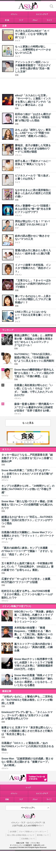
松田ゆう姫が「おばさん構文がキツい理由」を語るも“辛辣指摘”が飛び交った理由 (33, 117)
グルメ (35, 799)
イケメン (18, 155)
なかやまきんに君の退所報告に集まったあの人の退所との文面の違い (33, 193)
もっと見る (28, 423)
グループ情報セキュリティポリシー (33, 832)
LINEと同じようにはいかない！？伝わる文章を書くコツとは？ (33, 315)
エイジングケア (42, 793)
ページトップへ (28, 808)
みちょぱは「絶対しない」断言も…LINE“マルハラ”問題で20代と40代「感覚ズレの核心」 (33, 133)
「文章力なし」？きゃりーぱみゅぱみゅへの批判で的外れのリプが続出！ (33, 284)
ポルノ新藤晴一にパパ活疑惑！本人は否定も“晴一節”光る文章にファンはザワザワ (33, 209)
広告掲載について (28, 839)
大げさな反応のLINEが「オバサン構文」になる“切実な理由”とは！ (32, 34)
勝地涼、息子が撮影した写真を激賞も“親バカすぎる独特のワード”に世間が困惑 (33, 149)
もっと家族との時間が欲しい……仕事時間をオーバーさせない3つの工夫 (33, 50)
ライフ (18, 41)
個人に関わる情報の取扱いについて (21, 835)
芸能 (17, 75)
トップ (28, 788)
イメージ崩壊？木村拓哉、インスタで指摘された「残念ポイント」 (33, 268)
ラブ (17, 228)
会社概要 (13, 832)
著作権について (43, 835)
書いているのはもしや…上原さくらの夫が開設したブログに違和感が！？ (33, 299)
